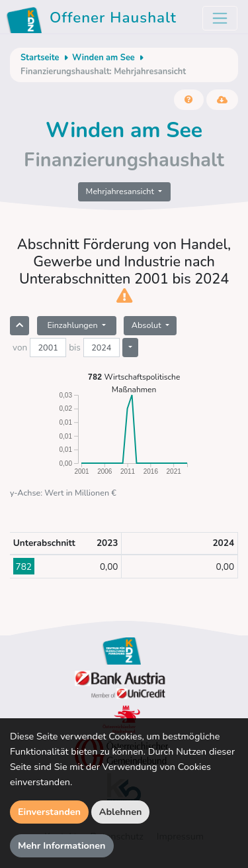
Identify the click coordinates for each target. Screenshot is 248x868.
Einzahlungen (73, 325)
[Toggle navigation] (220, 18)
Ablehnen (121, 812)
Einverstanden (49, 812)
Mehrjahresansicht (121, 191)
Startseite (40, 58)
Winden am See (103, 58)
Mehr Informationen (62, 845)
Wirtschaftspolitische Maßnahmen (134, 383)
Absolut (147, 325)
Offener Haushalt (94, 20)
